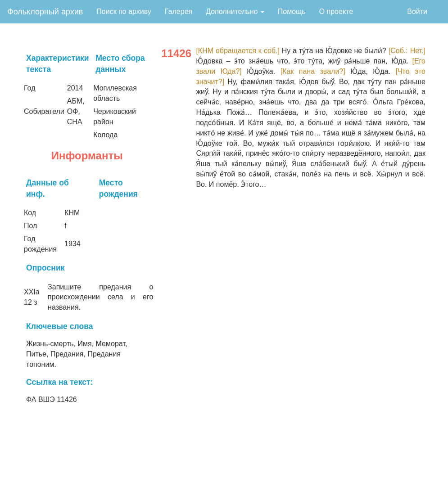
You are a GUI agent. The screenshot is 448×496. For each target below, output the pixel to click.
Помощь (292, 11)
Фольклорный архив (45, 12)
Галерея (179, 11)
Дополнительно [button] (235, 11)
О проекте (336, 11)
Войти (417, 11)
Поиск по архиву (124, 11)
